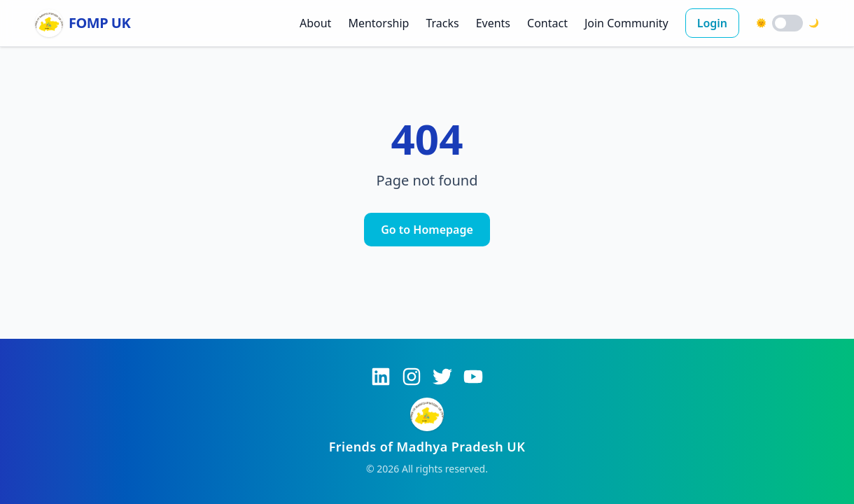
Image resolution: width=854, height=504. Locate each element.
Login (712, 23)
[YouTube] (473, 377)
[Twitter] (442, 377)
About (315, 23)
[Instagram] (412, 377)
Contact (547, 23)
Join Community (626, 23)
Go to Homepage (427, 230)
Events (493, 23)
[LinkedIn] (381, 377)
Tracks (442, 23)
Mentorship (378, 23)
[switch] (787, 23)
